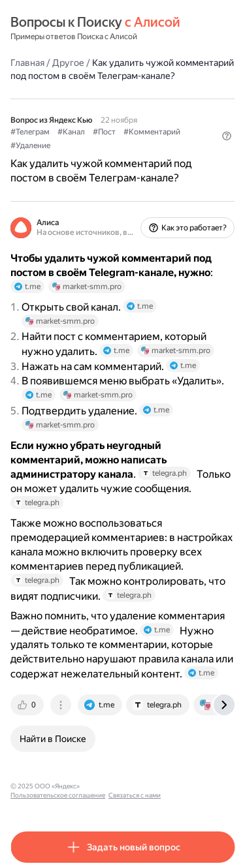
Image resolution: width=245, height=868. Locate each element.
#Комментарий (152, 132)
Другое (68, 63)
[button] (227, 136)
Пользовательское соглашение (58, 795)
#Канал (71, 132)
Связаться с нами (135, 795)
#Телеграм (30, 132)
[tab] (28, 705)
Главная (27, 63)
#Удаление (30, 146)
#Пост (104, 132)
